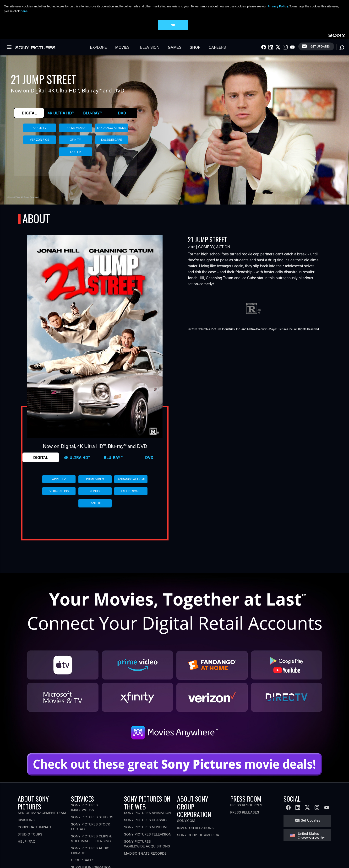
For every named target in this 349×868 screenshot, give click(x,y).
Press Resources (246, 780)
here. (24, 11)
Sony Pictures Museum (145, 802)
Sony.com (186, 795)
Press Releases (245, 787)
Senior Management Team (42, 788)
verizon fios (39, 115)
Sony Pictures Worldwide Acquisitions (147, 819)
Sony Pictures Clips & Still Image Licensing (91, 813)
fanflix (76, 127)
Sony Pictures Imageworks (84, 782)
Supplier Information (91, 842)
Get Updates (310, 795)
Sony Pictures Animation (147, 788)
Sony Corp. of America (198, 810)
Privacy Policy (278, 6)
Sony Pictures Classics (146, 795)
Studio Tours (30, 809)
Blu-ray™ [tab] (93, 88)
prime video (76, 103)
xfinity (76, 115)
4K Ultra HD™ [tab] (61, 88)
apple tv (40, 103)
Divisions (26, 795)
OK (173, 25)
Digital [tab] (29, 88)
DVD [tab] (122, 88)
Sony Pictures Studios (92, 792)
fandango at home (112, 103)
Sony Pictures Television (148, 809)
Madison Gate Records (145, 828)
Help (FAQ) (27, 817)
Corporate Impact (35, 802)
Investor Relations (195, 803)
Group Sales (83, 835)
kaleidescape (112, 115)
